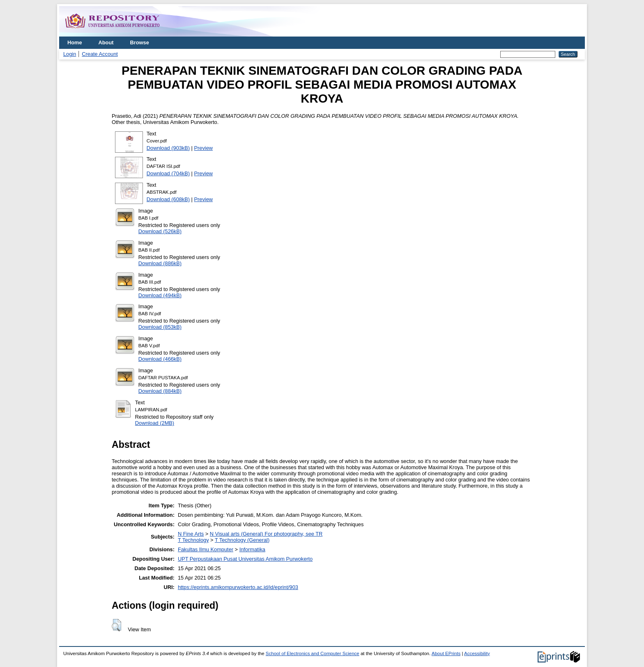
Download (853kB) (160, 327)
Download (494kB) (160, 295)
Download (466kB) (160, 359)
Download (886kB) (160, 263)
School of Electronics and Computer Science (313, 653)
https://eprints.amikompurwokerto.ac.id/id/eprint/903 (238, 587)
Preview (204, 148)
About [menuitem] (106, 42)
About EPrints (446, 653)
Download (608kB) (168, 199)
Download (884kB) (160, 391)
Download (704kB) (168, 173)
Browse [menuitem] (140, 42)
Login (70, 54)
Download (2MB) (155, 423)
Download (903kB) (168, 148)
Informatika (252, 549)
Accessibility (477, 653)
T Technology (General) (242, 540)
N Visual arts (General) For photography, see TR (266, 534)
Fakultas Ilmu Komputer (206, 549)
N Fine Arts (191, 534)
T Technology (193, 540)
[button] (116, 625)
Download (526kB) (160, 231)
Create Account (100, 54)
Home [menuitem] (75, 42)
